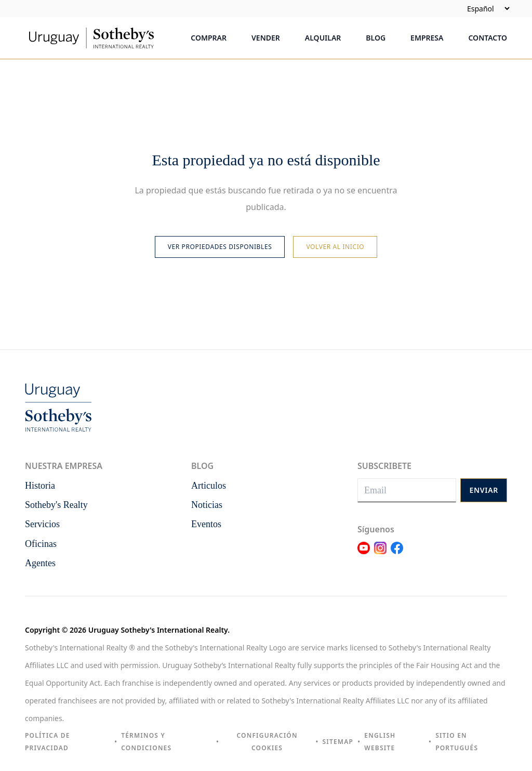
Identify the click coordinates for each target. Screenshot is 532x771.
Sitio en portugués (457, 742)
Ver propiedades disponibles (220, 247)
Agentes (40, 563)
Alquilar (323, 38)
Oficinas (41, 544)
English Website (380, 742)
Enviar (484, 490)
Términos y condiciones (146, 742)
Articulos (209, 486)
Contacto (488, 38)
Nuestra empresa (64, 466)
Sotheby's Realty (56, 505)
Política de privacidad (48, 742)
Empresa (427, 38)
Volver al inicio (335, 247)
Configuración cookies (267, 742)
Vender (266, 38)
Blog (376, 38)
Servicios (42, 524)
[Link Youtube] (364, 554)
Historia (40, 486)
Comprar (209, 38)
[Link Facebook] (397, 554)
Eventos (206, 524)
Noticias (207, 505)
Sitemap (338, 742)
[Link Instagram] (380, 554)
